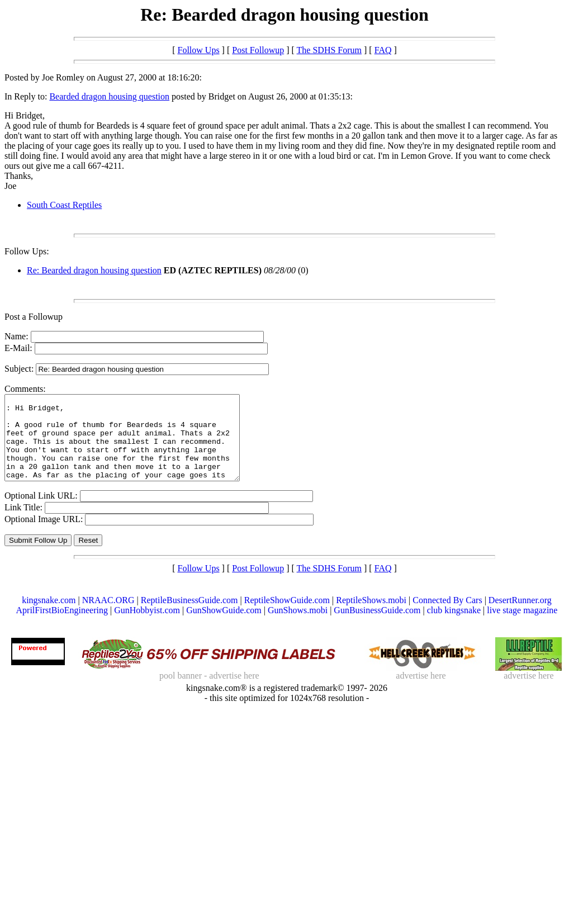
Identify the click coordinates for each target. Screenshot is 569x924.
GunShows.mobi (298, 627)
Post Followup (258, 50)
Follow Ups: (27, 251)
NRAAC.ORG (108, 617)
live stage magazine (522, 627)
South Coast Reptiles (64, 205)
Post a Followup (34, 317)
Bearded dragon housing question (109, 96)
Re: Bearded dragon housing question (94, 270)
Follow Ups (198, 50)
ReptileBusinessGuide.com (189, 617)
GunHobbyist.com (147, 627)
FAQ (383, 50)
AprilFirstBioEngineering (62, 627)
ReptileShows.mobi (371, 617)
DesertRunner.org (520, 617)
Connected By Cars (447, 617)
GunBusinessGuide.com (377, 627)
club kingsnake (454, 627)
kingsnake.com (49, 617)
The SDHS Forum (329, 50)
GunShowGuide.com (224, 627)
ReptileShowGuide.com (287, 617)
